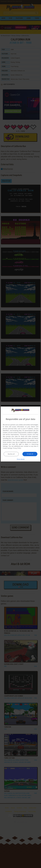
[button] (21, 459)
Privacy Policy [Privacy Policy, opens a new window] (17, 448)
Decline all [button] (11, 454)
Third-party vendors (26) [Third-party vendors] (27, 434)
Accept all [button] (30, 454)
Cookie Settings (8, 448)
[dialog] (21, 434)
